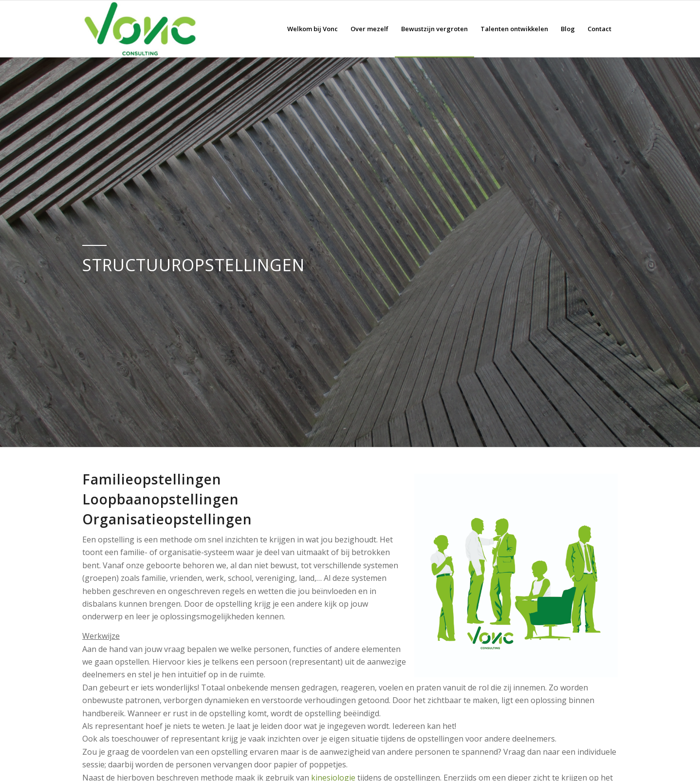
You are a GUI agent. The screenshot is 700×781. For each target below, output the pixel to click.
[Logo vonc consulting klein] (140, 29)
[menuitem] (313, 29)
